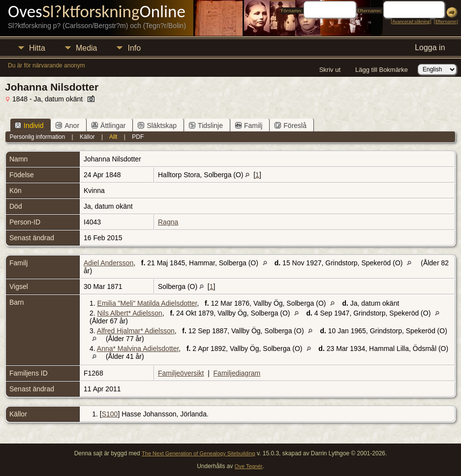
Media (87, 48)
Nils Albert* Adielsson (130, 313)
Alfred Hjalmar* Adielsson (136, 331)
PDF (138, 137)
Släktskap (157, 126)
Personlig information (37, 137)
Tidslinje (206, 126)
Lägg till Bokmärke (382, 70)
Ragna (168, 222)
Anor (67, 126)
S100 (110, 414)
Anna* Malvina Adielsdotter (138, 349)
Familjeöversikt (181, 373)
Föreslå (291, 126)
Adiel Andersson (108, 263)
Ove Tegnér (249, 466)
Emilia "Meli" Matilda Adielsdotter (147, 303)
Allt (113, 137)
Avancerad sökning (411, 21)
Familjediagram (237, 373)
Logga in (430, 48)
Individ (29, 126)
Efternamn (446, 21)
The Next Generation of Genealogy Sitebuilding (199, 453)
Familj (249, 126)
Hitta (37, 48)
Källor (87, 137)
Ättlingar (108, 126)
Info (134, 48)
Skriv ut (330, 70)
